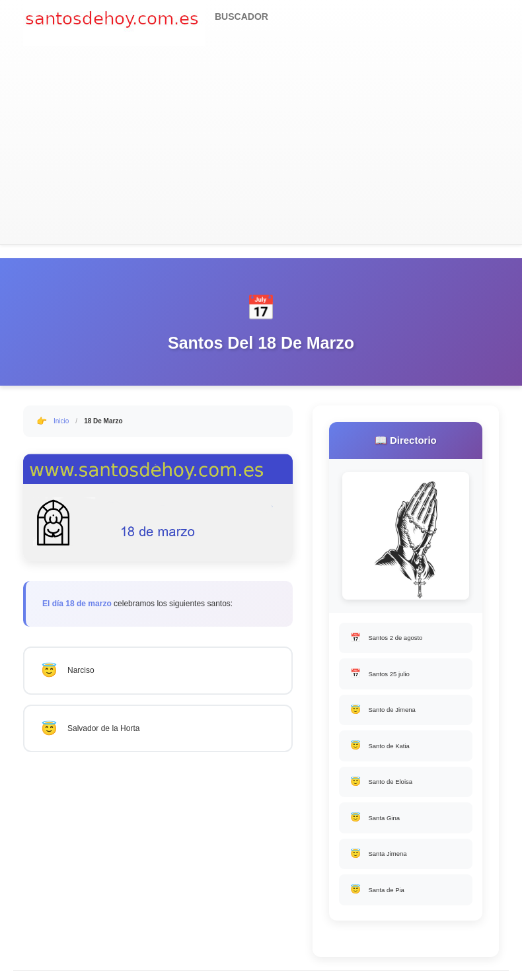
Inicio (61, 421)
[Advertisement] (261, 145)
